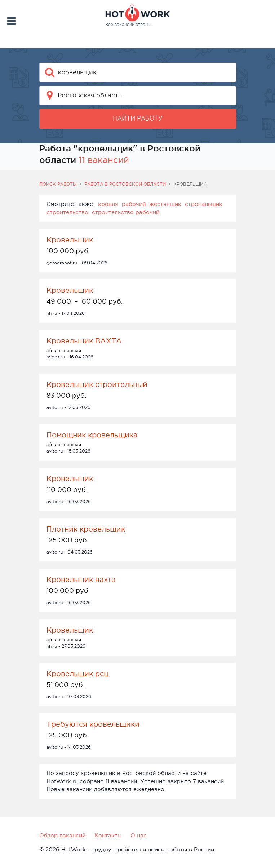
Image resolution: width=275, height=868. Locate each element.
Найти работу (138, 118)
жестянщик (165, 204)
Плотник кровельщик (86, 529)
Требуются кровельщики (93, 724)
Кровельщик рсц (77, 674)
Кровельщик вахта (81, 580)
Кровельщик (70, 240)
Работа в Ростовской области (125, 184)
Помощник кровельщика (92, 435)
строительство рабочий (126, 212)
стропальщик (204, 204)
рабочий (134, 204)
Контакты (108, 835)
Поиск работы (58, 184)
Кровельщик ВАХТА (84, 341)
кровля (108, 204)
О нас (139, 835)
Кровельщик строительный (97, 384)
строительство (67, 212)
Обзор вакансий (62, 835)
